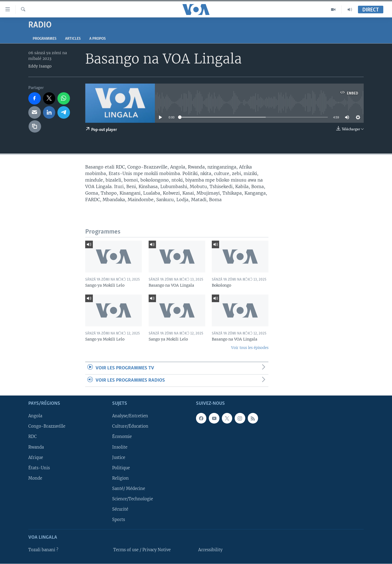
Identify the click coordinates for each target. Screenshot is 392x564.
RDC (33, 437)
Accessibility (210, 550)
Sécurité (120, 509)
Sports (119, 520)
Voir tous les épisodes (250, 348)
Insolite (120, 447)
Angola (35, 416)
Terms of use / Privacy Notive (142, 550)
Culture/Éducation (130, 427)
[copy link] (35, 127)
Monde (35, 478)
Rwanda (36, 447)
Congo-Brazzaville (47, 427)
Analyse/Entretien (130, 416)
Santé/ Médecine (129, 489)
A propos (97, 39)
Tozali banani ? (43, 550)
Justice (119, 458)
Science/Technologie (133, 499)
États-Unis (39, 468)
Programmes (45, 39)
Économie (122, 437)
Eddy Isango (40, 66)
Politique (121, 468)
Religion (120, 478)
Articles (73, 39)
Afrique (36, 458)
